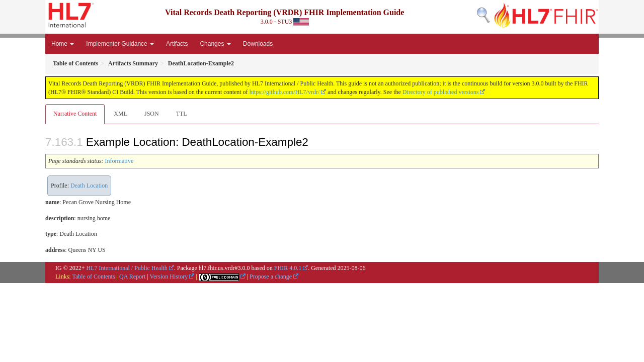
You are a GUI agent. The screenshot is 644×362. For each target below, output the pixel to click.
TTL (182, 114)
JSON (152, 114)
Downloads (258, 44)
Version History (169, 277)
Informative (119, 161)
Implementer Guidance (120, 44)
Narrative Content (75, 114)
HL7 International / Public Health (127, 268)
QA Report (132, 277)
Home (63, 44)
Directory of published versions (441, 92)
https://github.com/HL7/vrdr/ (285, 92)
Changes (215, 44)
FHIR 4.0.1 (288, 268)
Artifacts (177, 44)
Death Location (89, 186)
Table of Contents (93, 277)
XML (120, 114)
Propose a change (271, 277)
